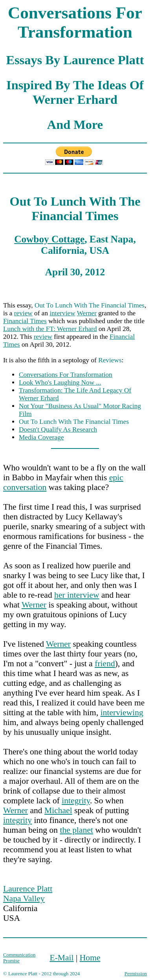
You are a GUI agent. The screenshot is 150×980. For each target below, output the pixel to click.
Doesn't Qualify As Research (58, 429)
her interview (77, 595)
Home (90, 958)
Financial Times (25, 321)
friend (105, 664)
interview (62, 313)
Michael (58, 810)
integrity (76, 801)
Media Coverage (41, 437)
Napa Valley (24, 899)
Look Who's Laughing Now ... (60, 382)
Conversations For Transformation (66, 375)
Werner (87, 313)
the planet (77, 830)
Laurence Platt (28, 889)
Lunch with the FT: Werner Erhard (50, 329)
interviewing (122, 712)
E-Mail (61, 958)
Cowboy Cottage (49, 239)
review (23, 313)
